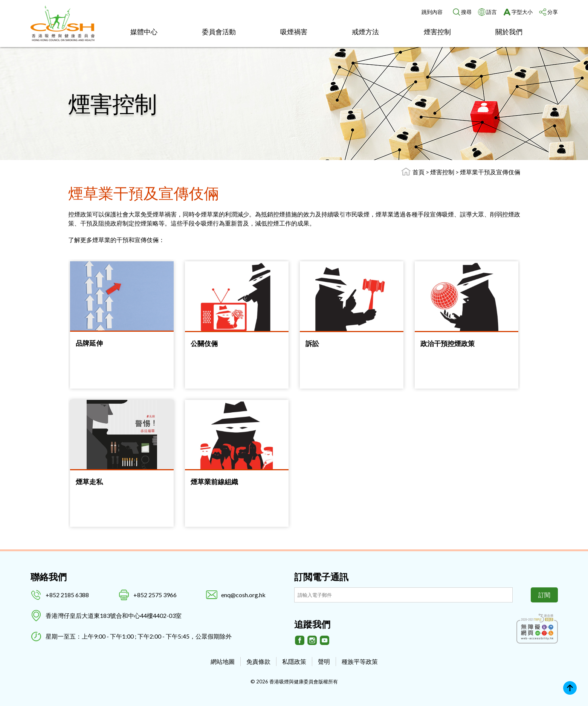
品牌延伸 (89, 343)
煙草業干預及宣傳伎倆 (490, 172)
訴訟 (312, 343)
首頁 (418, 172)
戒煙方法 (365, 32)
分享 (553, 12)
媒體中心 (144, 32)
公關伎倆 (204, 343)
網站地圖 (223, 661)
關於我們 (509, 32)
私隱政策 (294, 661)
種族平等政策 (360, 661)
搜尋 (466, 12)
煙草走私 (89, 482)
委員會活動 (219, 32)
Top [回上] (570, 688)
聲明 (324, 661)
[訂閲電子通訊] (403, 595)
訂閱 (544, 595)
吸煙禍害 (294, 32)
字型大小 (522, 12)
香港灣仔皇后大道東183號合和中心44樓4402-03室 (114, 615)
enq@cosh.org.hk (243, 595)
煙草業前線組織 (214, 482)
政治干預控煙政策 (447, 343)
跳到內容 (432, 12)
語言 (492, 12)
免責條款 (258, 661)
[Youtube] (325, 640)
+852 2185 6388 (67, 595)
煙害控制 (437, 32)
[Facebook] (300, 640)
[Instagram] (312, 640)
